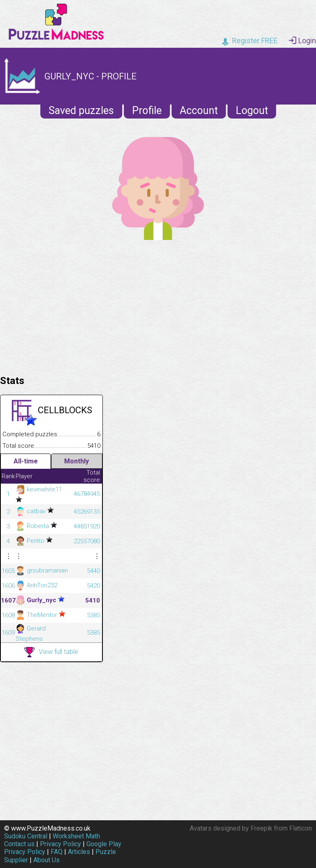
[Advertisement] (158, 305)
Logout (252, 111)
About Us (46, 860)
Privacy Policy (60, 844)
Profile (147, 111)
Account (199, 111)
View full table (51, 652)
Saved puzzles (81, 111)
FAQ (57, 852)
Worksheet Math (76, 836)
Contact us (19, 844)
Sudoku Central (26, 836)
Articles (79, 852)
